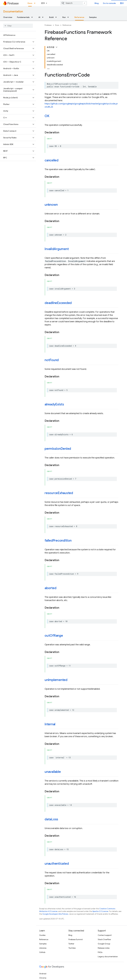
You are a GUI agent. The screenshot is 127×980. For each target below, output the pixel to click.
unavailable (53, 772)
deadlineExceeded (58, 303)
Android (43, 974)
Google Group (104, 944)
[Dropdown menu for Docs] (36, 3)
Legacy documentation (108, 957)
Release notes (104, 948)
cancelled (52, 160)
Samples (93, 17)
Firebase (48, 25)
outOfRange (54, 636)
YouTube (72, 948)
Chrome (43, 978)
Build (51, 17)
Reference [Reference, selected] (79, 17)
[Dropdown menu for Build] (57, 17)
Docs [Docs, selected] (30, 3)
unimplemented (56, 680)
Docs (57, 25)
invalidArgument (57, 249)
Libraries (43, 948)
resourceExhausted (59, 493)
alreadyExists (54, 404)
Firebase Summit (76, 939)
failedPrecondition (58, 541)
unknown (51, 205)
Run (64, 17)
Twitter (71, 944)
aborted (50, 588)
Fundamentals (23, 17)
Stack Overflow (104, 939)
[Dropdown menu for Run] (69, 17)
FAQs (100, 952)
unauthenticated (57, 864)
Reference (67, 25)
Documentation (13, 12)
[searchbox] (18, 26)
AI (39, 17)
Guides (42, 935)
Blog (97, 3)
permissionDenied (58, 449)
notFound (52, 360)
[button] (16, 42)
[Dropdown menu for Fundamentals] (33, 17)
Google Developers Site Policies (55, 914)
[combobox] (74, 3)
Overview (8, 17)
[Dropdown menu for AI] (44, 17)
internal (50, 724)
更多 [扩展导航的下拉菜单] (43, 3)
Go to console (109, 3)
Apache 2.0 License (100, 911)
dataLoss (51, 819)
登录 (122, 3)
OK (47, 116)
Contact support (105, 935)
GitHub (42, 952)
